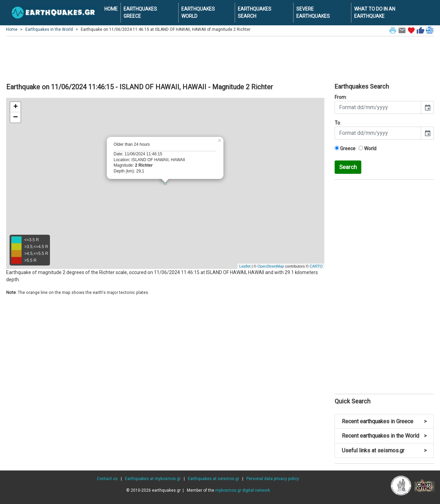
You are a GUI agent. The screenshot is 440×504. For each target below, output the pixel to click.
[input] (378, 107)
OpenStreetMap (271, 266)
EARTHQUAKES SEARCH (255, 12)
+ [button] (16, 107)
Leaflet (245, 266)
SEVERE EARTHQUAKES (313, 12)
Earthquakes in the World (49, 29)
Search (348, 167)
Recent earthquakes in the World (384, 436)
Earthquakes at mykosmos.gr (153, 479)
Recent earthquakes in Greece (384, 421)
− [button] (15, 117)
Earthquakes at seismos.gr (213, 479)
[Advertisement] (220, 59)
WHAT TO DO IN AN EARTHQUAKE (375, 12)
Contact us (107, 479)
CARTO (316, 266)
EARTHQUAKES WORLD (198, 12)
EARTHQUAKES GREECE (140, 12)
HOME (111, 9)
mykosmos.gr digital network (243, 490)
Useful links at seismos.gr (384, 450)
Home (12, 29)
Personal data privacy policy (273, 479)
